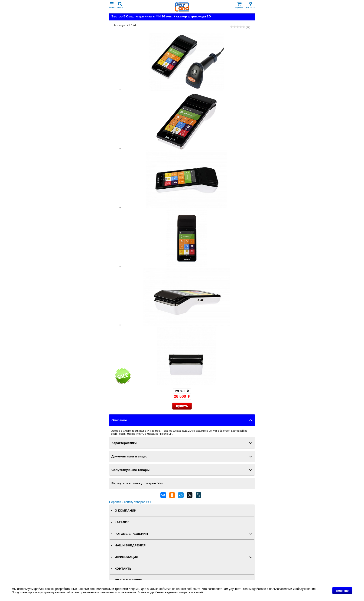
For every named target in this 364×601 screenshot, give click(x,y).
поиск (120, 5)
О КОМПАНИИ (126, 511)
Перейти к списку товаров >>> (130, 502)
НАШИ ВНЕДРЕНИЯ (130, 545)
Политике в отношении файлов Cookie (231, 592)
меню (112, 5)
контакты (251, 5)
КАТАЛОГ (122, 522)
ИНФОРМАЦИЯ (127, 557)
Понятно (342, 591)
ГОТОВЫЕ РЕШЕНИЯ (131, 534)
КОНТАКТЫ (123, 569)
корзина (239, 5)
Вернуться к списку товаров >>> (137, 483)
